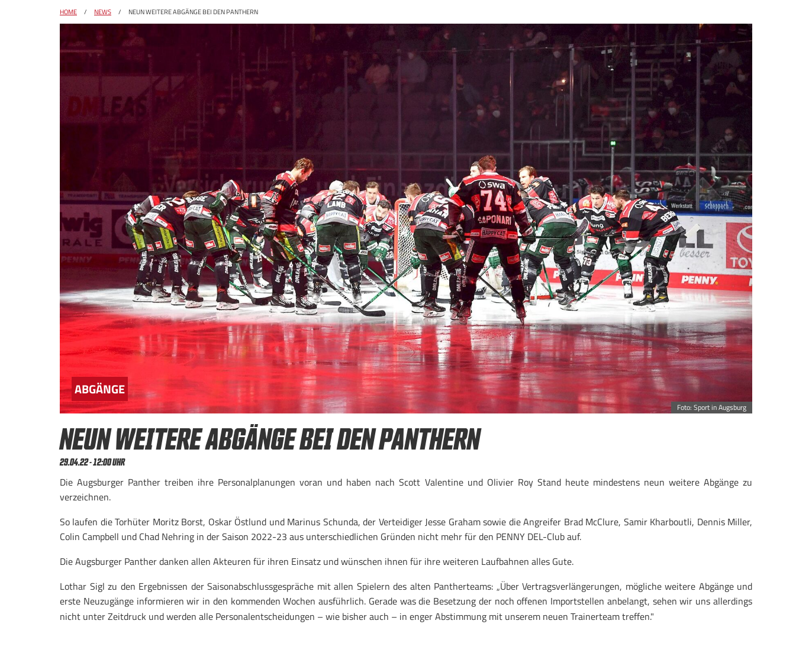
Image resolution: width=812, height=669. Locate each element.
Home (68, 12)
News (103, 12)
